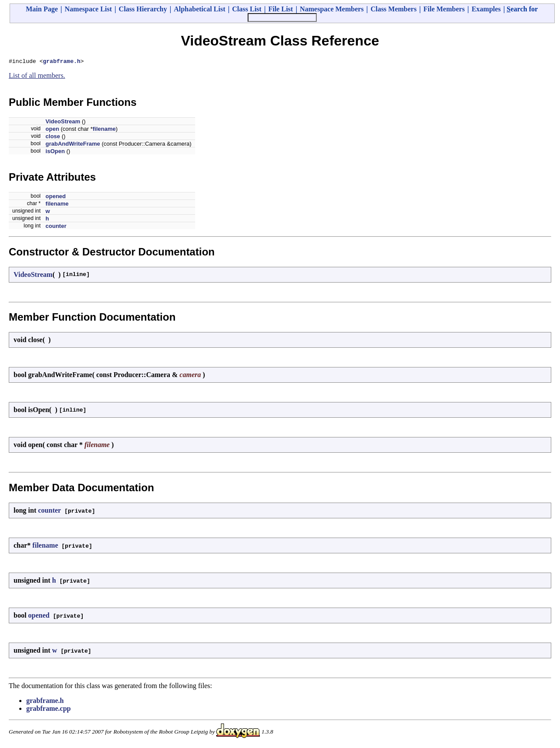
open (52, 130)
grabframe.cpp (49, 710)
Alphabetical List (199, 9)
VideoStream (63, 123)
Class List (247, 9)
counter (56, 227)
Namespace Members (332, 9)
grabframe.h (62, 62)
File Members (444, 9)
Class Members (394, 9)
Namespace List (88, 9)
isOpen (55, 152)
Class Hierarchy (143, 9)
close (53, 138)
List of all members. (37, 77)
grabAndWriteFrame (73, 145)
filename (104, 130)
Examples (486, 9)
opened (56, 197)
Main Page (42, 9)
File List (280, 9)
